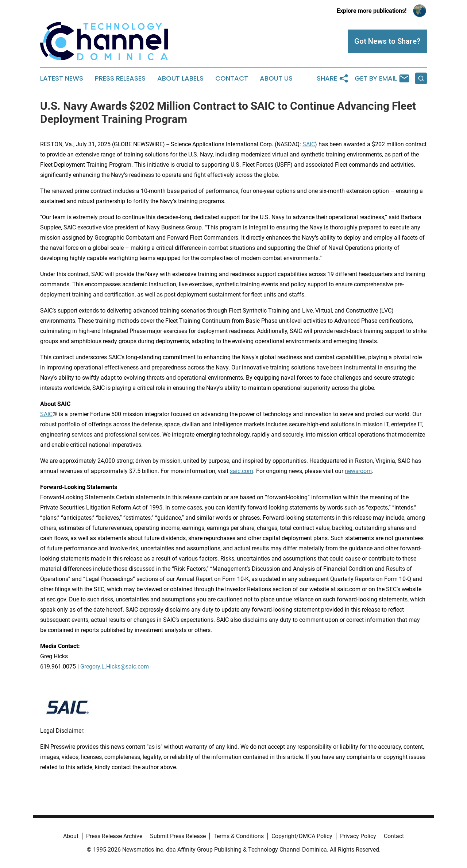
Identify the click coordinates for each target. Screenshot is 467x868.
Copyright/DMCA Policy (302, 836)
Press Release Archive (114, 836)
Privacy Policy (358, 836)
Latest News (62, 78)
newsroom (358, 471)
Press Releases (120, 78)
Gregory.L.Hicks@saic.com (115, 666)
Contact (232, 78)
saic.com (242, 471)
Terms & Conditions (239, 836)
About (71, 836)
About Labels (180, 78)
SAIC (309, 144)
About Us (276, 78)
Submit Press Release (178, 836)
